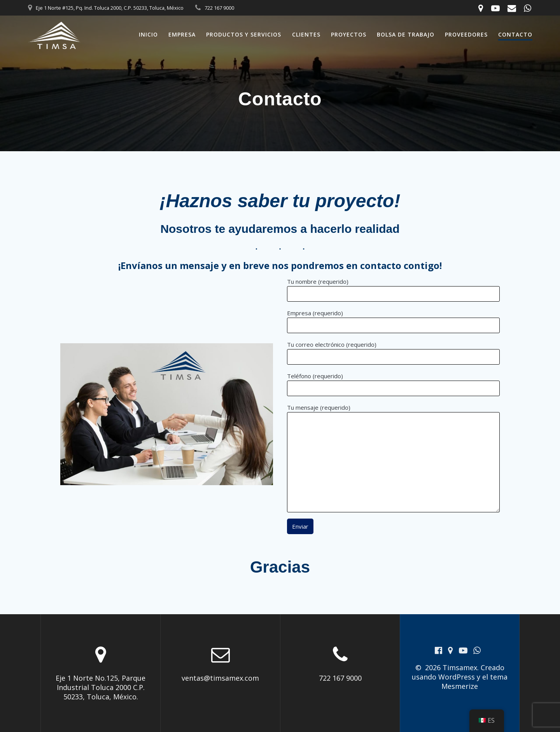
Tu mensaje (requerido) (393, 458)
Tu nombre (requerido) (393, 290)
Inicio (148, 34)
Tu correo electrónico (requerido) (393, 353)
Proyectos (349, 34)
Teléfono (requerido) (393, 384)
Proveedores (466, 34)
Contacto (515, 34)
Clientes (306, 34)
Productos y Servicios (244, 34)
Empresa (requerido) (393, 321)
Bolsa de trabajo (406, 34)
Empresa (182, 34)
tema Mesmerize (474, 681)
